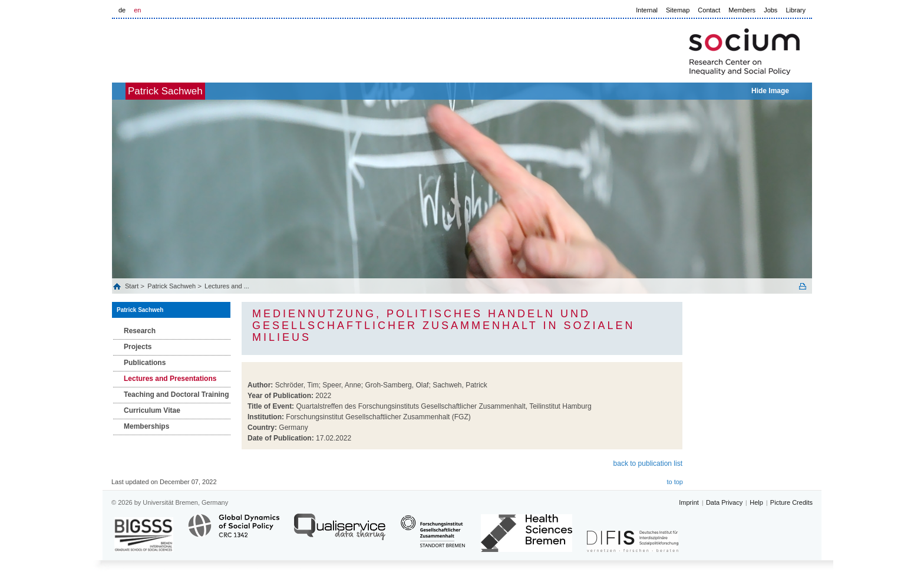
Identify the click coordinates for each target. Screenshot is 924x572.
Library (796, 10)
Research (140, 331)
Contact (709, 10)
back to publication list (648, 463)
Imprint (689, 502)
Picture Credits (791, 502)
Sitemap (678, 10)
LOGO (202, 48)
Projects (138, 347)
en (137, 10)
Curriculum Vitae (152, 410)
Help (756, 502)
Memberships (146, 426)
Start (133, 286)
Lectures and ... (227, 286)
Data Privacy (724, 502)
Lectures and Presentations (170, 379)
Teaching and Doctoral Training (176, 395)
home (125, 91)
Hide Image (770, 91)
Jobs (770, 10)
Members (742, 10)
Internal (647, 10)
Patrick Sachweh (185, 91)
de (122, 10)
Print (803, 286)
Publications (145, 363)
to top (675, 482)
